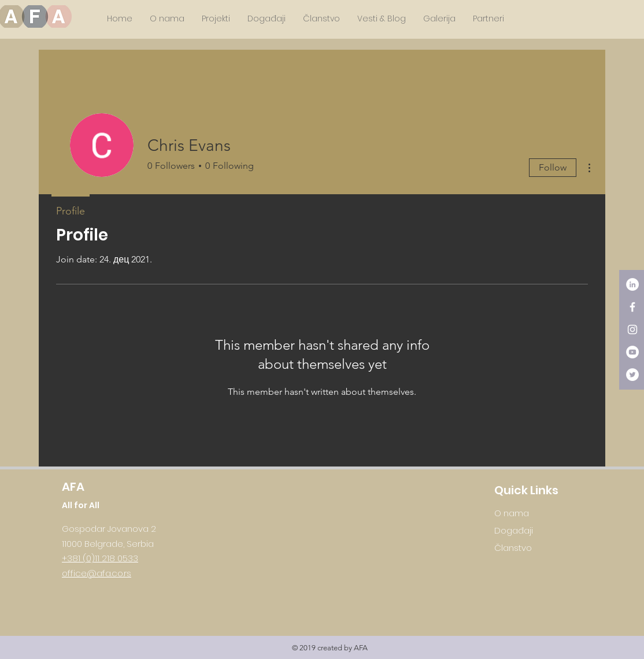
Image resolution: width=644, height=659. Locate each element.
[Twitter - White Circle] (632, 375)
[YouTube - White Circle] (632, 352)
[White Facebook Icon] (632, 307)
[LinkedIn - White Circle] (632, 284)
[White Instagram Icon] (632, 329)
